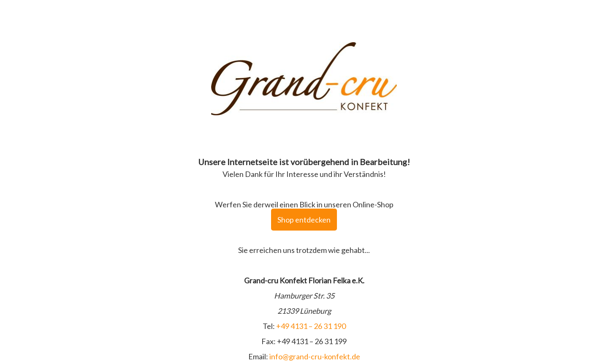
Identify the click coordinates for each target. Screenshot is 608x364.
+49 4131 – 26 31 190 (311, 326)
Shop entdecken (304, 220)
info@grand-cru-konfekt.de (315, 356)
